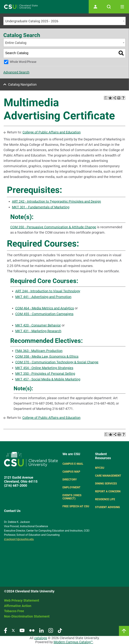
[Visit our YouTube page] (22, 630)
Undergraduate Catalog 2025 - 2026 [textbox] (32, 21)
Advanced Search (16, 72)
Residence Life (105, 499)
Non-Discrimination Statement (27, 616)
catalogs (41, 638)
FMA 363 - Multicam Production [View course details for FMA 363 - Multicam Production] (39, 351)
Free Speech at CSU (76, 506)
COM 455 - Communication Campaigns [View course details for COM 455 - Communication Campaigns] (44, 314)
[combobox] (64, 21)
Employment (71, 487)
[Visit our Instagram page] (51, 630)
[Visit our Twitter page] (13, 630)
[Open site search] (109, 7)
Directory (70, 480)
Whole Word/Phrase (23, 62)
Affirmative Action (18, 606)
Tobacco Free (14, 611)
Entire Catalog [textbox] (16, 43)
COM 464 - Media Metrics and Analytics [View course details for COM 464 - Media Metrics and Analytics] (45, 308)
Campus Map (71, 472)
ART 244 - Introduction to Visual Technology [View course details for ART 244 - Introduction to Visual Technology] (48, 291)
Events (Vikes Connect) (72, 497)
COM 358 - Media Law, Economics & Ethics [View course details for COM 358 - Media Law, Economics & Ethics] (47, 356)
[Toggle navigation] (122, 7)
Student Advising (107, 507)
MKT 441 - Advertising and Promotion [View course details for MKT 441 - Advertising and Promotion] (43, 297)
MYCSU (100, 468)
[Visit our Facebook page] (6, 630)
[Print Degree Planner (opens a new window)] (106, 98)
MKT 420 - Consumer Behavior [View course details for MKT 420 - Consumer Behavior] (38, 325)
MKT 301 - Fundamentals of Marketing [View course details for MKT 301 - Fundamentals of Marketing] (41, 207)
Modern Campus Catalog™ (73, 642)
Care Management (108, 476)
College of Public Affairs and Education (52, 132)
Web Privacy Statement (22, 600)
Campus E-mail (73, 464)
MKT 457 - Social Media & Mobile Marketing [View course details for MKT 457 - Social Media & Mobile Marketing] (48, 379)
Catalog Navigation (22, 84)
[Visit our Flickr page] (32, 630)
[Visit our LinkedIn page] (41, 630)
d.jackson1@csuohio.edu (19, 539)
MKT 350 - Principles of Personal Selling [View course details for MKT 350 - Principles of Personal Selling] (45, 374)
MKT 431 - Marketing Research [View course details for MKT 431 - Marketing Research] (38, 331)
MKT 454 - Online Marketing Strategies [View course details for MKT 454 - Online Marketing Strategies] (44, 368)
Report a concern (108, 491)
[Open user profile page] (95, 7)
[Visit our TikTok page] (60, 630)
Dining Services (106, 484)
